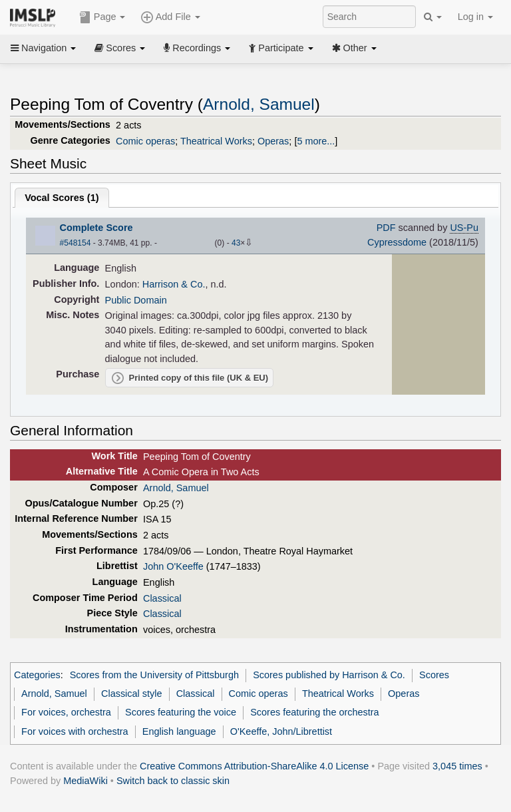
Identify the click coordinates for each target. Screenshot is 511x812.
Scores (120, 48)
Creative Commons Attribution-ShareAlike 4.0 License (254, 766)
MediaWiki (85, 781)
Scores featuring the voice (181, 712)
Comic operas (145, 141)
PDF (386, 228)
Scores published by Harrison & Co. (329, 675)
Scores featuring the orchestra (314, 712)
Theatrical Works (216, 141)
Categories (37, 675)
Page (102, 17)
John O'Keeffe (173, 566)
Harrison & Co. (174, 284)
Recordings (197, 48)
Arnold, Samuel (259, 104)
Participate (281, 48)
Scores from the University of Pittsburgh (154, 675)
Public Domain (136, 300)
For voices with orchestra (75, 731)
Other (354, 48)
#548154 (76, 243)
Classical (162, 598)
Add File (170, 17)
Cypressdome (397, 242)
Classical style (131, 694)
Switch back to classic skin (173, 781)
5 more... (316, 141)
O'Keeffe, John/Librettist (281, 731)
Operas (273, 141)
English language (179, 731)
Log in (475, 17)
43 (236, 243)
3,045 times (457, 766)
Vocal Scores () (62, 198)
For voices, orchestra (66, 712)
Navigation (43, 48)
